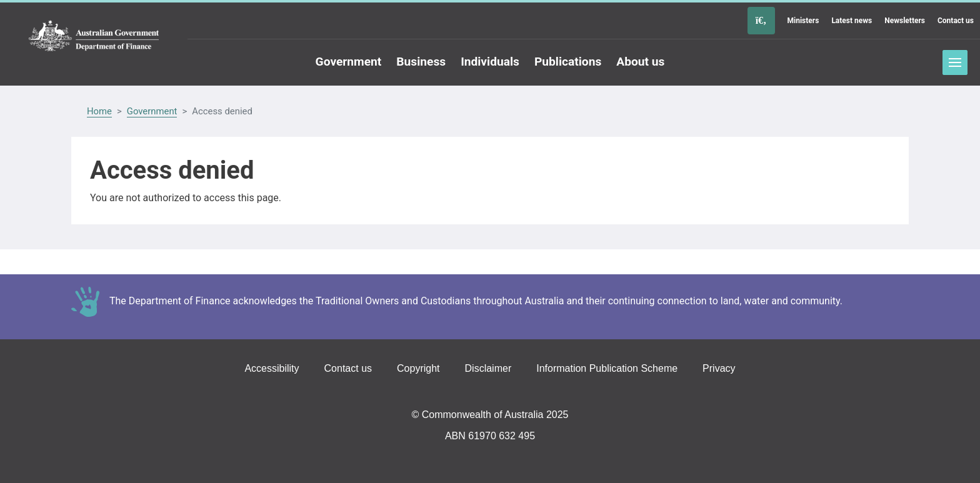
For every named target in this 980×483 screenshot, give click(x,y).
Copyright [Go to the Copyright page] (418, 368)
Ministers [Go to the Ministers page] (803, 21)
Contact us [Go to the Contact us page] (956, 21)
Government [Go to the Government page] (349, 62)
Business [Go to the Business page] (421, 62)
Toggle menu (955, 62)
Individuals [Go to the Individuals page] (490, 62)
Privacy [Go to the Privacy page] (719, 368)
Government (152, 111)
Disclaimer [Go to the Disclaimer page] (488, 368)
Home (99, 111)
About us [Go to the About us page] (640, 62)
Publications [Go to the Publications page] (568, 62)
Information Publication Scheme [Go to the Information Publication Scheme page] (607, 368)
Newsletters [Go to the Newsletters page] (905, 21)
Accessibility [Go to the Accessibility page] (272, 368)
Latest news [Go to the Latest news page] (852, 21)
